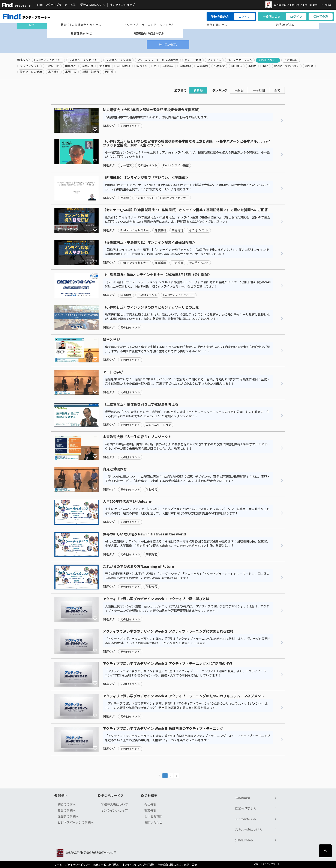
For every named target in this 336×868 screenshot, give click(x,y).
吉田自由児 (124, 66)
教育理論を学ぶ (81, 33)
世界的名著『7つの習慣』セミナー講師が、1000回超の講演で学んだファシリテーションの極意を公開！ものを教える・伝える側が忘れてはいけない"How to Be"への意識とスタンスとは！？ (187, 414)
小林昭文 (219, 66)
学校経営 (168, 66)
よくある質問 (153, 816)
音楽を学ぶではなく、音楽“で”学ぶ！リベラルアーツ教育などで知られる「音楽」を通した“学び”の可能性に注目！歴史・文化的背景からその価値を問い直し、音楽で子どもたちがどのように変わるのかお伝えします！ (187, 381)
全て (32, 25)
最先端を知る (285, 25)
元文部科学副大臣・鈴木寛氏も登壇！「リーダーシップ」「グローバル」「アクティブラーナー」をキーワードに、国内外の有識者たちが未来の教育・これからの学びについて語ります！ (187, 576)
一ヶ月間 (259, 90)
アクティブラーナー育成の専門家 (158, 60)
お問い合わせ (153, 822)
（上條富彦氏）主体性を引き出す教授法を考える (141, 404)
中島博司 (71, 66)
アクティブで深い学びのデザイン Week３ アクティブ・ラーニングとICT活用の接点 (168, 664)
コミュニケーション (240, 60)
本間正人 (71, 72)
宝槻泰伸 (185, 66)
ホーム (58, 865)
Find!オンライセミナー (48, 60)
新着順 (198, 90)
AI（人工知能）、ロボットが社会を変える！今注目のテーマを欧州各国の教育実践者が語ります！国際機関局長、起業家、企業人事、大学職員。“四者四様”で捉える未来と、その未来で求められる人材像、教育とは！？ (187, 543)
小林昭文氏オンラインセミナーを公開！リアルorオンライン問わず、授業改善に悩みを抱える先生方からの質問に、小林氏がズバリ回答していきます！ (187, 154)
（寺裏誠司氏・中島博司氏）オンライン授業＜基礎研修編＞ (149, 242)
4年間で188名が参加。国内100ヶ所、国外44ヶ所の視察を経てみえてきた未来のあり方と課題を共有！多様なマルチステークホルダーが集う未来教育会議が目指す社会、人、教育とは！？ (188, 446)
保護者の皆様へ (68, 816)
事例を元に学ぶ (217, 25)
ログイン (244, 17)
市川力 (252, 66)
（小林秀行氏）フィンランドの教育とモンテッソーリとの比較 (151, 307)
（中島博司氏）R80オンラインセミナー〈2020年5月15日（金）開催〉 (157, 275)
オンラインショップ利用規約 (139, 865)
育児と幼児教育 (115, 469)
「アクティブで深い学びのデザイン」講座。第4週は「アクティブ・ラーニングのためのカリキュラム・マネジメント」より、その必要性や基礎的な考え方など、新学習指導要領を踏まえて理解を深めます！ (186, 705)
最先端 (309, 66)
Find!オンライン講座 (118, 60)
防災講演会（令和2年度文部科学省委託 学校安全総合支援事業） (152, 110)
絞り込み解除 (168, 45)
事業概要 (150, 810)
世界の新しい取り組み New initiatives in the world (144, 534)
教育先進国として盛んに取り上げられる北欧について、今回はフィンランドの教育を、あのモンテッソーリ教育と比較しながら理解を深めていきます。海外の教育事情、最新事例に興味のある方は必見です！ (187, 316)
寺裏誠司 (202, 66)
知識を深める (244, 840)
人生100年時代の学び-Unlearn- (128, 502)
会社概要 (150, 804)
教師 (265, 66)
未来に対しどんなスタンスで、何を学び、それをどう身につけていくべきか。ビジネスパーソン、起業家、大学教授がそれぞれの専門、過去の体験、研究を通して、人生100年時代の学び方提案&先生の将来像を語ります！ (187, 511)
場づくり (142, 66)
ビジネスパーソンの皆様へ (76, 822)
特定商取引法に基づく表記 (174, 865)
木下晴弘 (54, 72)
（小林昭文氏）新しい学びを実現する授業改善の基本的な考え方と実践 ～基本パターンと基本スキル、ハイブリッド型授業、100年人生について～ (187, 143)
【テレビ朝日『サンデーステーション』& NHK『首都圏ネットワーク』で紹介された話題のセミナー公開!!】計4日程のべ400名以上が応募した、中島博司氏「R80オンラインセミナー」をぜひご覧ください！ (188, 284)
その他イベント (268, 60)
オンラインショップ (122, 5)
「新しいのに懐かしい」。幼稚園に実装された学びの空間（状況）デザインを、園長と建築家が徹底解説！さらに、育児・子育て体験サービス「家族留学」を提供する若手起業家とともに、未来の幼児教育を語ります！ (187, 479)
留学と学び (111, 340)
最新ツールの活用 (31, 72)
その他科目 (291, 60)
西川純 (109, 72)
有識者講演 (243, 798)
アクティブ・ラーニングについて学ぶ (149, 25)
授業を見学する (246, 808)
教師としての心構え (287, 66)
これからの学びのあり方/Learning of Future (138, 567)
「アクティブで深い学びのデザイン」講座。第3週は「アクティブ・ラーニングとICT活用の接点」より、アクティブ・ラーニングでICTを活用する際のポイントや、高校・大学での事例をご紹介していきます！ (187, 673)
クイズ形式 (214, 60)
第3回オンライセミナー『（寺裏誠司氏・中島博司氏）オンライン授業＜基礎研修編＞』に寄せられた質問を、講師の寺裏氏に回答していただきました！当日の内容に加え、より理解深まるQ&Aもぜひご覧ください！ (188, 219)
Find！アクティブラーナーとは (56, 5)
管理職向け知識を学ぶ (149, 33)
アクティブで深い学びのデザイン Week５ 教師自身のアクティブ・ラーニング (163, 729)
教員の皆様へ (67, 810)
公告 (194, 865)
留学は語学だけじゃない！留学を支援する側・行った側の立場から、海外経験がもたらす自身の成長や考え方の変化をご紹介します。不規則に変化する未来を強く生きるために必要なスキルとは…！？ (187, 349)
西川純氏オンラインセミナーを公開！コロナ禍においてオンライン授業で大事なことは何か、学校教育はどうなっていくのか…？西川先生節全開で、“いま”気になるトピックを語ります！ (187, 187)
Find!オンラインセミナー (84, 60)
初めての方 (321, 16)
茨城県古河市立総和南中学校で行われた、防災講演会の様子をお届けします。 (157, 117)
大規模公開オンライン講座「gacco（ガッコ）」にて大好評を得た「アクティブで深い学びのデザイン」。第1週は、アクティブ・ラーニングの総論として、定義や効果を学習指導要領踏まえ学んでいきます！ (187, 608)
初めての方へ (67, 804)
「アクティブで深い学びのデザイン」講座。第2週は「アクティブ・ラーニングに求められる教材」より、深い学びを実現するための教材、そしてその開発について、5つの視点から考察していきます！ (188, 641)
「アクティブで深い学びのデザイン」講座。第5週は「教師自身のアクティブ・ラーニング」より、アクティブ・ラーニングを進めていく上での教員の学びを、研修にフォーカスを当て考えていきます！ (188, 738)
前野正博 (88, 66)
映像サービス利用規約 (106, 865)
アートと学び (113, 372)
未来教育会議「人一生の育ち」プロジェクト (137, 437)
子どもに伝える (246, 819)
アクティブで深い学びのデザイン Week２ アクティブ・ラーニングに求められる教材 (168, 631)
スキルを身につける (249, 829)
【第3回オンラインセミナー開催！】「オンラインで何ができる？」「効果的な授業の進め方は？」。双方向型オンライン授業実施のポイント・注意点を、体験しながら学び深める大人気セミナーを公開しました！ (187, 252)
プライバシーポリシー (78, 865)
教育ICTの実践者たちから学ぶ (81, 25)
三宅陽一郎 (52, 66)
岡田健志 (237, 66)
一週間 (239, 90)
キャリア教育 (193, 60)
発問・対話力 (91, 72)
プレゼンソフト (29, 66)
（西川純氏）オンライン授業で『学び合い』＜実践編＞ (146, 178)
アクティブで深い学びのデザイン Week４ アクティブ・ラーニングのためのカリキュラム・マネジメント (184, 696)
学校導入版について (93, 5)
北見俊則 (105, 66)
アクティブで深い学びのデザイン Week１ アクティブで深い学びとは (156, 599)
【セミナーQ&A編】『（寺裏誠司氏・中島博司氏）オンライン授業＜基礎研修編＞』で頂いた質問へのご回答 (185, 210)
